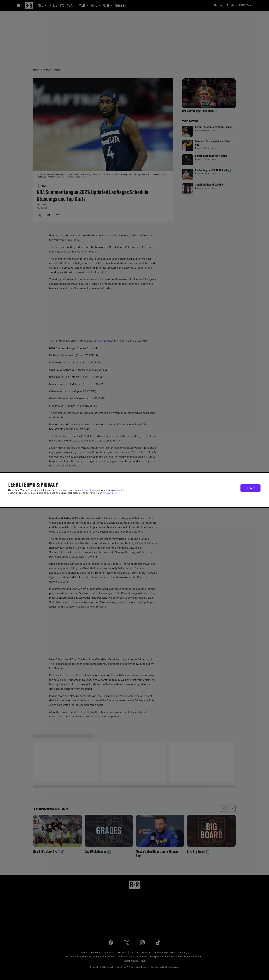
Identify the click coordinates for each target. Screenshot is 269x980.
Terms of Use (89, 490)
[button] (250, 488)
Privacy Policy (110, 493)
